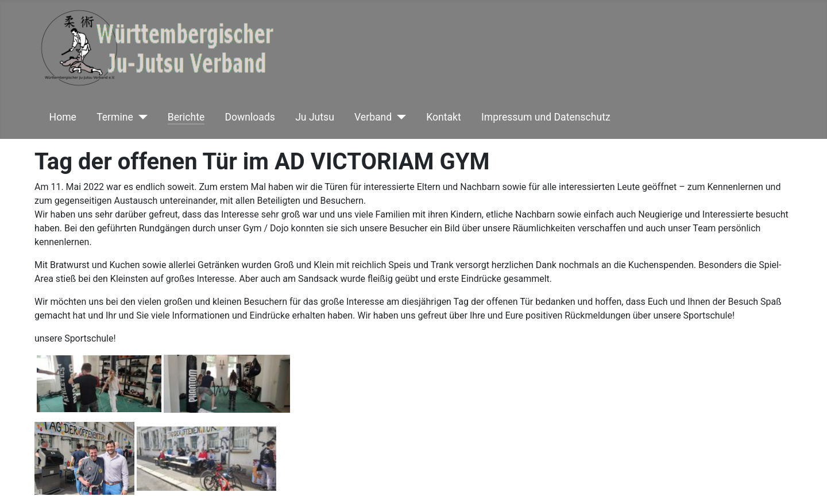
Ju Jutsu (315, 117)
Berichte (186, 117)
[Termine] (140, 117)
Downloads (250, 117)
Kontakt (444, 117)
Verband (373, 117)
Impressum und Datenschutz (546, 117)
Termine (115, 117)
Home (63, 117)
